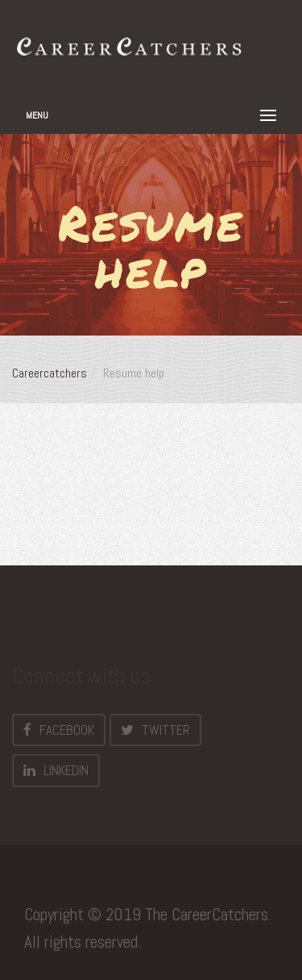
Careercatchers (50, 373)
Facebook (59, 730)
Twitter (155, 730)
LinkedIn (56, 770)
